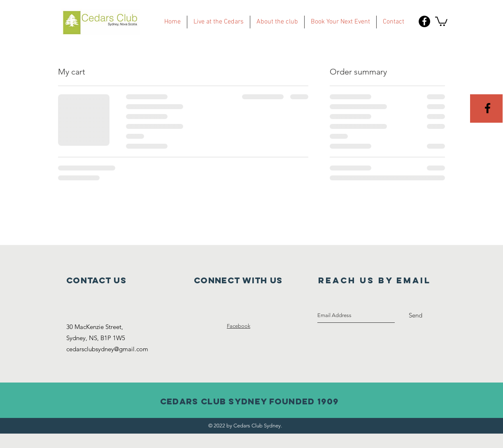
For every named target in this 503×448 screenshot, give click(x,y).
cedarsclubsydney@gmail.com (107, 349)
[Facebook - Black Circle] (424, 21)
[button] (441, 21)
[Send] (416, 315)
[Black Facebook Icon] (488, 108)
